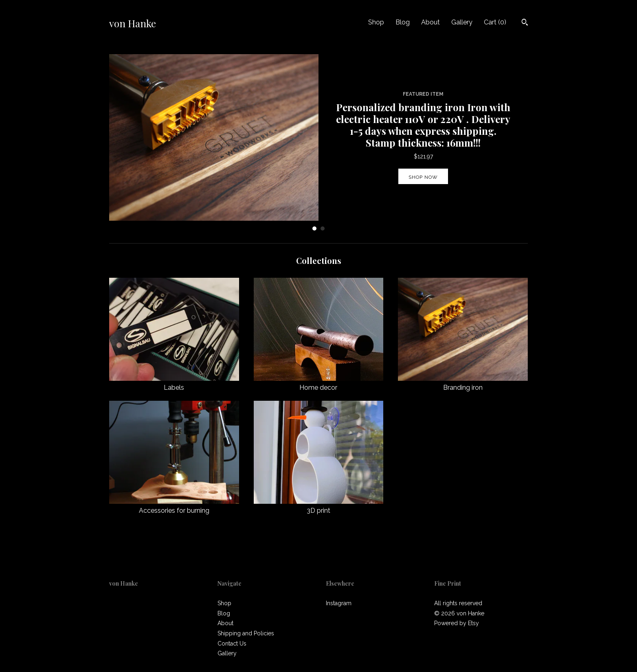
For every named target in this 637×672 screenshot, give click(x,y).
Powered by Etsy (457, 623)
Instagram (339, 603)
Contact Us (232, 643)
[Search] (525, 23)
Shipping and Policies (246, 633)
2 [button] (323, 228)
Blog (403, 22)
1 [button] (314, 228)
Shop (376, 22)
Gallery (462, 22)
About (431, 22)
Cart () (495, 22)
